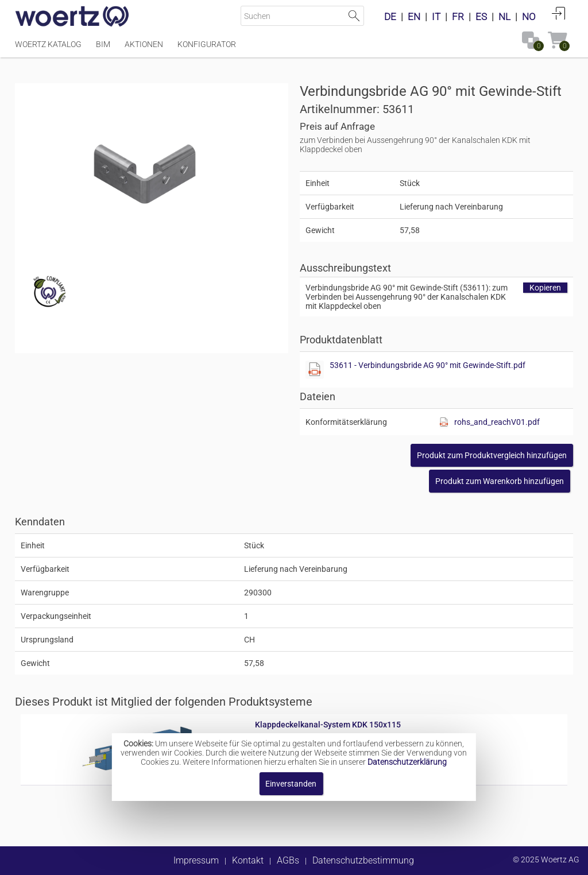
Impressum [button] (196, 860)
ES (481, 17)
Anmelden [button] (559, 13)
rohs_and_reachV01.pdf (497, 422)
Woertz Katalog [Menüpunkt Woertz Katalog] (48, 44)
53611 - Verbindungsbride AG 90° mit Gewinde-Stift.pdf (428, 365)
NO (529, 17)
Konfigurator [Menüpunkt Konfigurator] (207, 44)
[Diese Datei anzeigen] (315, 370)
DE (390, 17)
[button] (492, 455)
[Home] (72, 17)
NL (504, 17)
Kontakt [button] (248, 860)
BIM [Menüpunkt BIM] (103, 44)
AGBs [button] (288, 860)
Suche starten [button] (354, 16)
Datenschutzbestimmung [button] (363, 860)
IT (436, 17)
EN (414, 17)
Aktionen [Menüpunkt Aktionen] (144, 44)
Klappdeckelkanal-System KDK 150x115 (328, 725)
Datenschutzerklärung (407, 762)
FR (458, 17)
